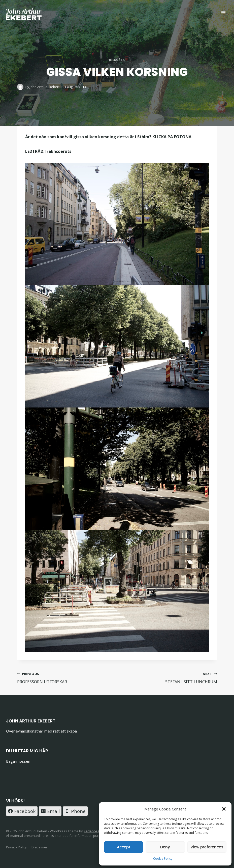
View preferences (207, 847)
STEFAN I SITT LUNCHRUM (169, 678)
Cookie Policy (163, 859)
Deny (165, 847)
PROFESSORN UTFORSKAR (65, 678)
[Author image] (20, 87)
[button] (224, 809)
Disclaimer (39, 847)
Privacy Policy (16, 847)
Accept (124, 847)
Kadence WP (93, 831)
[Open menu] (223, 12)
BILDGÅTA (117, 60)
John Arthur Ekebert (45, 87)
